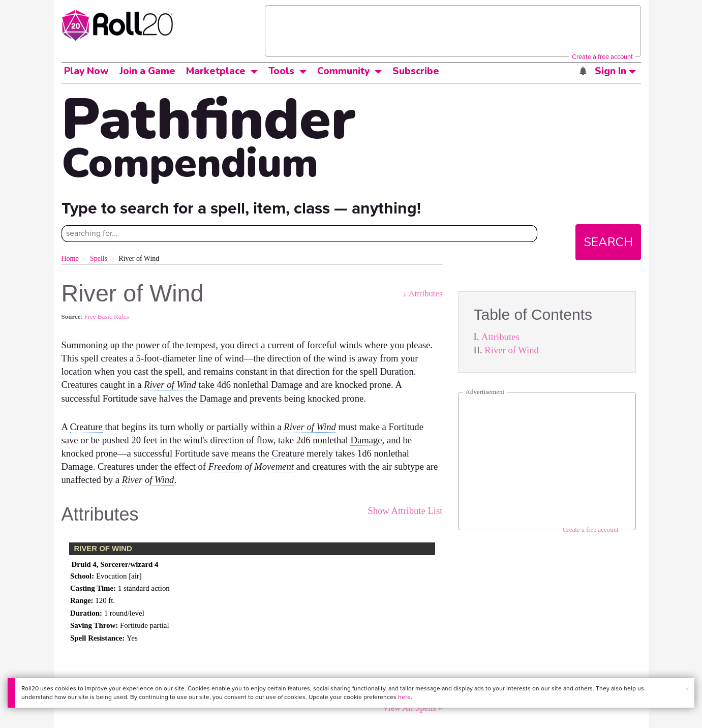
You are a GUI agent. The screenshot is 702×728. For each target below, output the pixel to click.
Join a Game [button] (147, 71)
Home (70, 259)
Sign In (615, 71)
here (404, 697)
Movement (274, 466)
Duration (396, 371)
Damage (287, 385)
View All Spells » (413, 708)
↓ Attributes (423, 294)
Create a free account (602, 57)
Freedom (225, 466)
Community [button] (343, 71)
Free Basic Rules (106, 316)
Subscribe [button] (416, 71)
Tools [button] (281, 71)
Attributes (500, 337)
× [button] (687, 689)
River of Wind (512, 350)
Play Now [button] (86, 71)
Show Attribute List (405, 511)
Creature (86, 427)
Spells (99, 259)
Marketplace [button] (216, 71)
